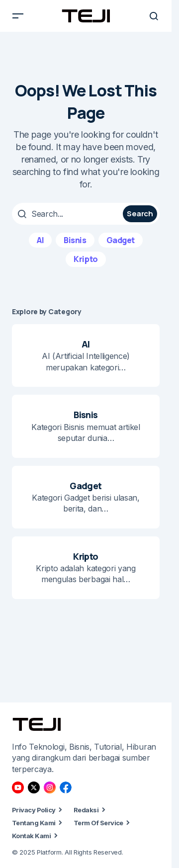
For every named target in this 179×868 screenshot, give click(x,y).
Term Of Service (98, 823)
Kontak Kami (31, 836)
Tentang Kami (34, 823)
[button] (18, 16)
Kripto (86, 259)
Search (140, 214)
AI (40, 240)
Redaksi (86, 810)
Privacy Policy (34, 810)
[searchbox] (69, 214)
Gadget (121, 240)
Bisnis (75, 240)
